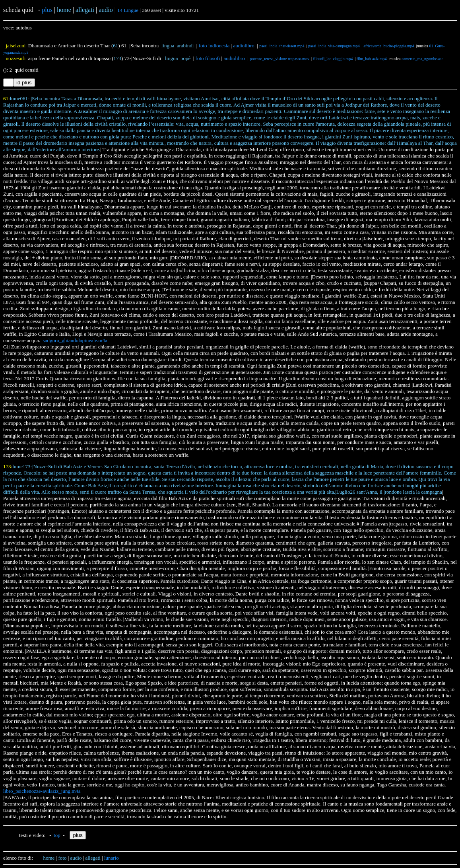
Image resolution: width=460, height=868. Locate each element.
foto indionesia (214, 46)
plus (47, 10)
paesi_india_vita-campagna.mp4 (334, 46)
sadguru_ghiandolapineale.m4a (75, 340)
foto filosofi (208, 58)
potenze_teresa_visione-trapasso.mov (279, 59)
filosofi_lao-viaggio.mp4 (333, 59)
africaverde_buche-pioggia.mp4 (389, 46)
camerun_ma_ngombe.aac (422, 59)
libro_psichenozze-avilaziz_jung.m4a (42, 791)
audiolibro (244, 46)
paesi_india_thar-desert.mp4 (282, 46)
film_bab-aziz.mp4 (372, 59)
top (57, 835)
